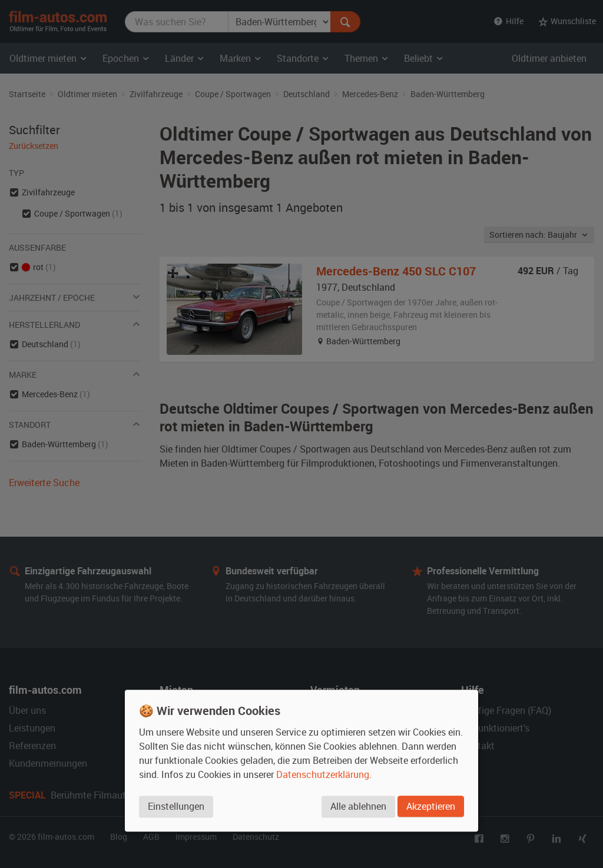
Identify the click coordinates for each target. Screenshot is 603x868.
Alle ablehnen (358, 807)
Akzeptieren (431, 807)
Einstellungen (176, 807)
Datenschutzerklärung (323, 775)
